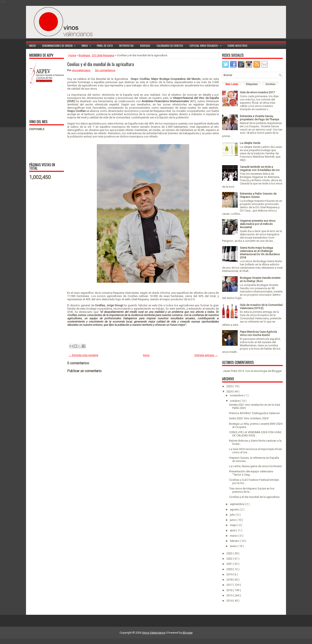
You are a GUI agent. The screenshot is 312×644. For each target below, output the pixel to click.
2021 (230, 564)
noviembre (237, 395)
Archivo (271, 84)
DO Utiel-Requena (103, 55)
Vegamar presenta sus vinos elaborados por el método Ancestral (258, 224)
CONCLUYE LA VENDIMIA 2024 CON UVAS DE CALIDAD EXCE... (255, 434)
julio (233, 515)
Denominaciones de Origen (60, 45)
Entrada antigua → (206, 355)
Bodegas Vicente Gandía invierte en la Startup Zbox (260, 279)
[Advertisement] (43, 101)
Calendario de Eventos (170, 46)
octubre (235, 401)
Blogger (277, 371)
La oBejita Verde (250, 143)
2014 (230, 601)
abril (233, 530)
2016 (230, 590)
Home (72, 55)
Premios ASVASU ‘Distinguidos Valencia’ (255, 413)
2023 (230, 553)
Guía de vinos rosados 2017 (257, 92)
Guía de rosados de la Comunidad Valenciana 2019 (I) (261, 307)
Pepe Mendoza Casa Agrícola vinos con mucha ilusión (258, 333)
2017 (230, 585)
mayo (234, 525)
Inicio (32, 46)
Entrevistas (126, 46)
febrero (235, 541)
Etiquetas (252, 84)
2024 (230, 391)
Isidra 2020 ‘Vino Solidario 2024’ (249, 418)
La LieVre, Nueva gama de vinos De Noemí (255, 466)
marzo (234, 536)
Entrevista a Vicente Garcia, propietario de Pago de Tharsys (259, 118)
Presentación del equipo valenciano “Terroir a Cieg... (251, 473)
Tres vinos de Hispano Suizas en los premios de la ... (252, 490)
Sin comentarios (105, 70)
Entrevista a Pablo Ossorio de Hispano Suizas (258, 195)
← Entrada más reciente (83, 355)
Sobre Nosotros (237, 46)
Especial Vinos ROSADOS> (207, 45)
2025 (230, 386)
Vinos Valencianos (154, 633)
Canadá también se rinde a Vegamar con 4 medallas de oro (260, 168)
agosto (235, 509)
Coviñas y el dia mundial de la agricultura (101, 64)
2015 (230, 595)
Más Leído (232, 84)
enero (234, 546)
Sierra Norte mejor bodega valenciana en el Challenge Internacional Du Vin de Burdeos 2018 (260, 253)
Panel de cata (105, 46)
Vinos (88, 45)
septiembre (237, 504)
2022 (230, 559)
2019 (230, 574)
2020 (230, 569)
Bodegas (145, 46)
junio (233, 520)
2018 (230, 580)
